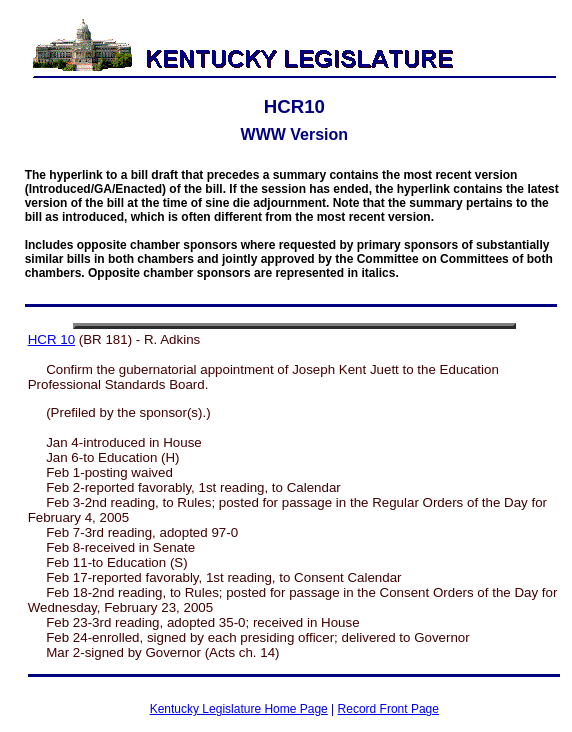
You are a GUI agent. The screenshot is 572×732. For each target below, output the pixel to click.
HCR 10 (51, 339)
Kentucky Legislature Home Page (239, 709)
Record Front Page (388, 709)
